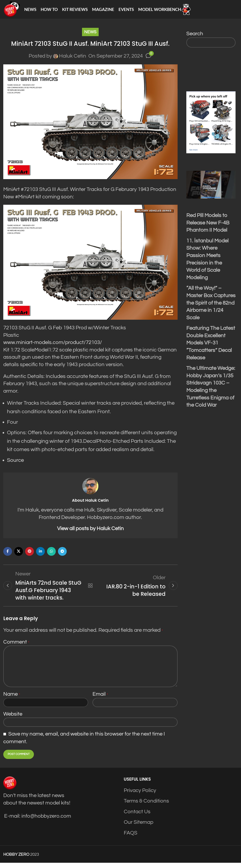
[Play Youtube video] (211, 189)
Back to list (90, 590)
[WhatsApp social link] (51, 555)
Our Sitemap (139, 827)
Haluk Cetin (73, 60)
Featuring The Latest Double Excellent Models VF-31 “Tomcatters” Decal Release (211, 347)
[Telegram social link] (62, 555)
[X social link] (19, 555)
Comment (16, 647)
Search (195, 38)
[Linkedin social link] (40, 555)
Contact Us (137, 817)
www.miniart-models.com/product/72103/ (53, 346)
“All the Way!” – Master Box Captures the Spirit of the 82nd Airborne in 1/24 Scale (211, 307)
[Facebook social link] (8, 555)
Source (15, 464)
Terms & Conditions (146, 806)
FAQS (131, 838)
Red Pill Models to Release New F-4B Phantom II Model (208, 227)
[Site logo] (14, 11)
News (90, 36)
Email (100, 699)
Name (12, 699)
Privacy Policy (140, 796)
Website (13, 719)
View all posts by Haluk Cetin (90, 532)
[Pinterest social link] (30, 555)
